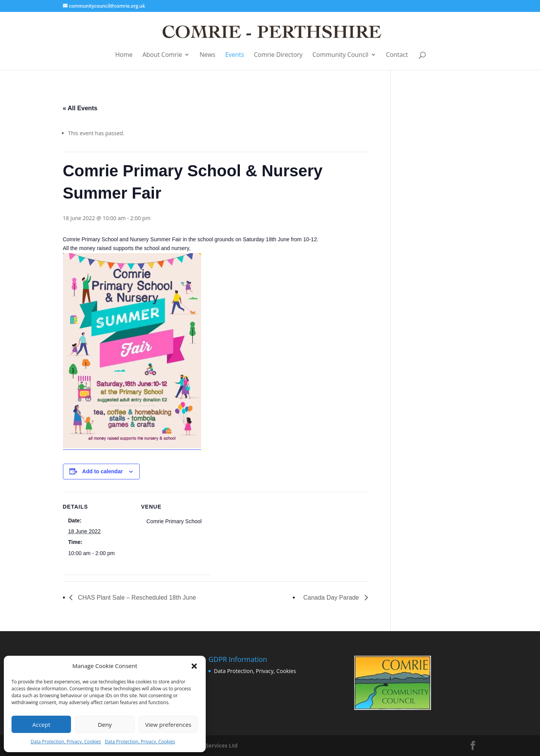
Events (235, 55)
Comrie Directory (278, 55)
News (207, 55)
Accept (41, 724)
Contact (397, 55)
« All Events (80, 108)
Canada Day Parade (332, 598)
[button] (194, 666)
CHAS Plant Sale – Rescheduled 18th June (136, 598)
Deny (105, 724)
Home (124, 55)
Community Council (340, 55)
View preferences (168, 724)
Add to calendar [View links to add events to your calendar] (102, 471)
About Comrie (162, 55)
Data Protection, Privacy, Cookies (66, 742)
